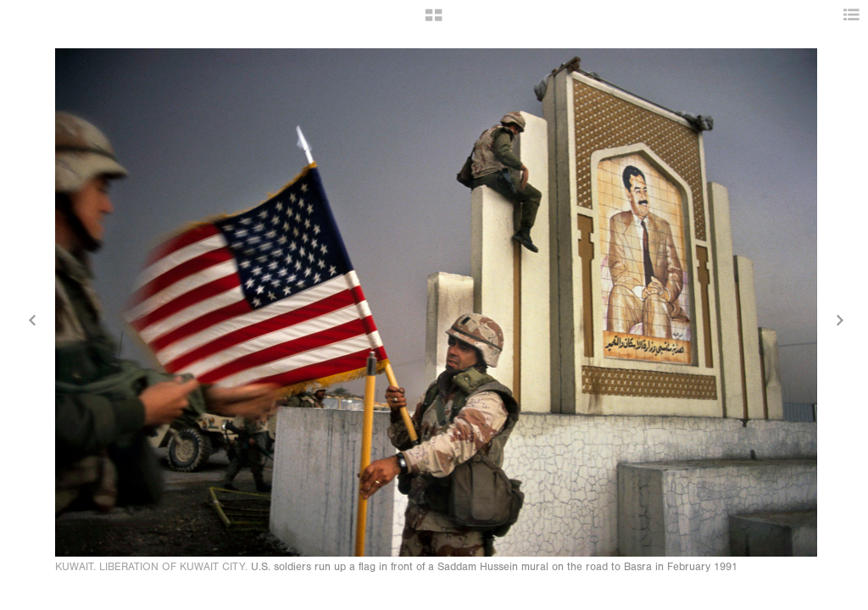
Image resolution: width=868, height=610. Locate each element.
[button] (434, 21)
